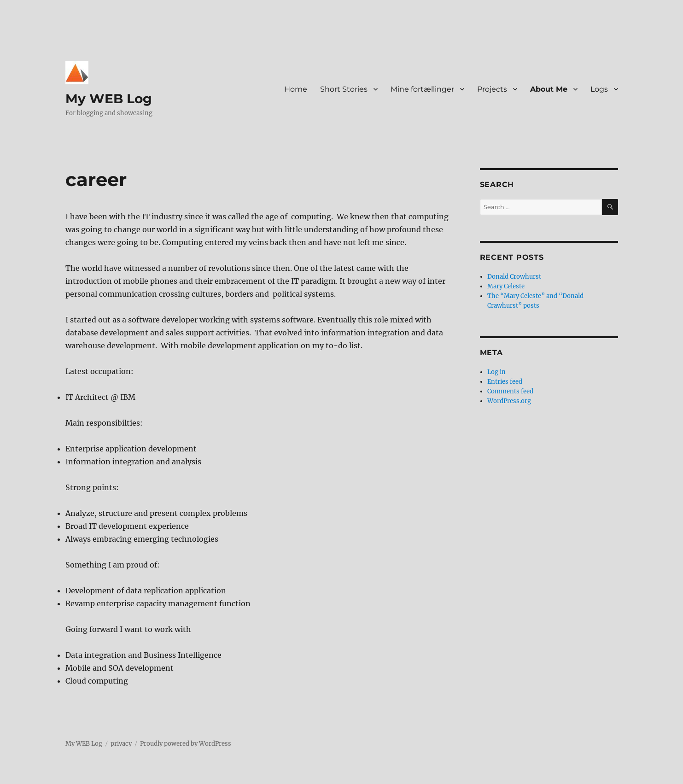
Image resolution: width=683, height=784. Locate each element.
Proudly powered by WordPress (186, 744)
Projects (492, 89)
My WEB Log (109, 99)
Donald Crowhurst (514, 277)
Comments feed (510, 391)
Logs (599, 89)
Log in (496, 372)
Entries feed (505, 382)
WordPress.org (509, 401)
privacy (121, 744)
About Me (549, 89)
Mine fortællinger (422, 89)
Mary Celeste (506, 286)
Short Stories (344, 89)
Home (296, 89)
